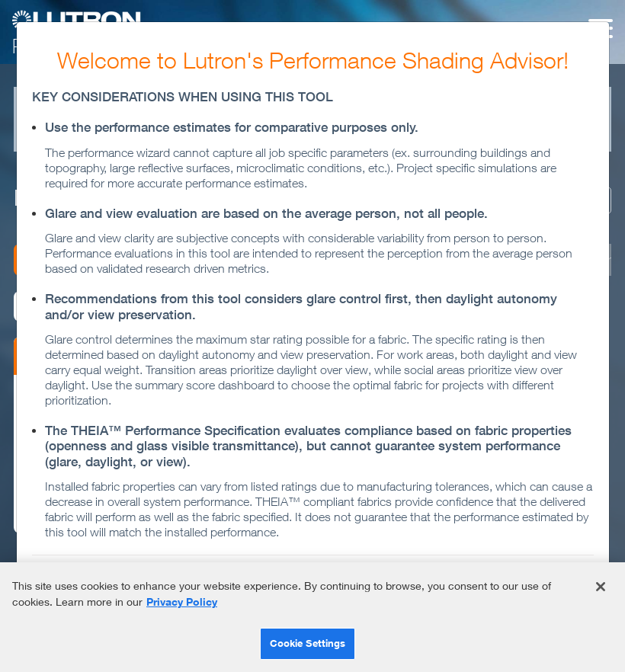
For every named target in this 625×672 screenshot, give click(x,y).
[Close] (601, 587)
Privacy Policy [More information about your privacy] (182, 602)
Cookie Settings (308, 643)
